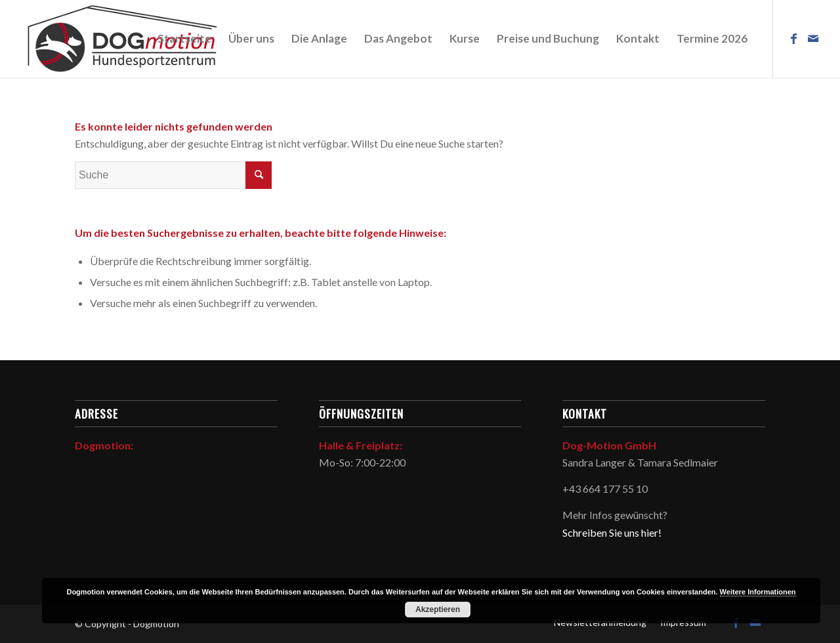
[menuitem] (184, 39)
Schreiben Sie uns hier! (612, 532)
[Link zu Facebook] (793, 38)
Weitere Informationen (758, 592)
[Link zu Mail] (813, 38)
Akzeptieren (438, 610)
